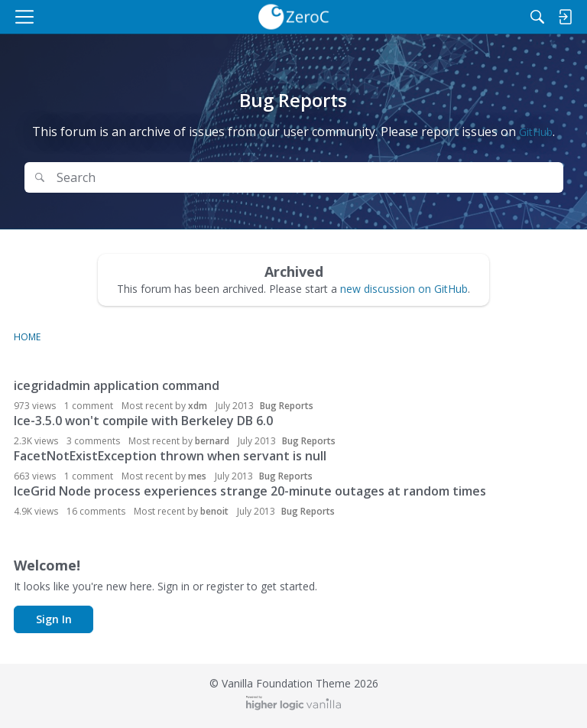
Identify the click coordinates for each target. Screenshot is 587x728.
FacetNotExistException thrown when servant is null (170, 456)
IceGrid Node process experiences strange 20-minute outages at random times (250, 491)
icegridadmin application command (117, 385)
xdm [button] (198, 406)
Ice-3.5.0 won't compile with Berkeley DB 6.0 (143, 421)
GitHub (536, 132)
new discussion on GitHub (404, 289)
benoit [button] (214, 511)
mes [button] (197, 476)
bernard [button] (212, 441)
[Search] (537, 17)
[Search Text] (305, 178)
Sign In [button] (54, 619)
